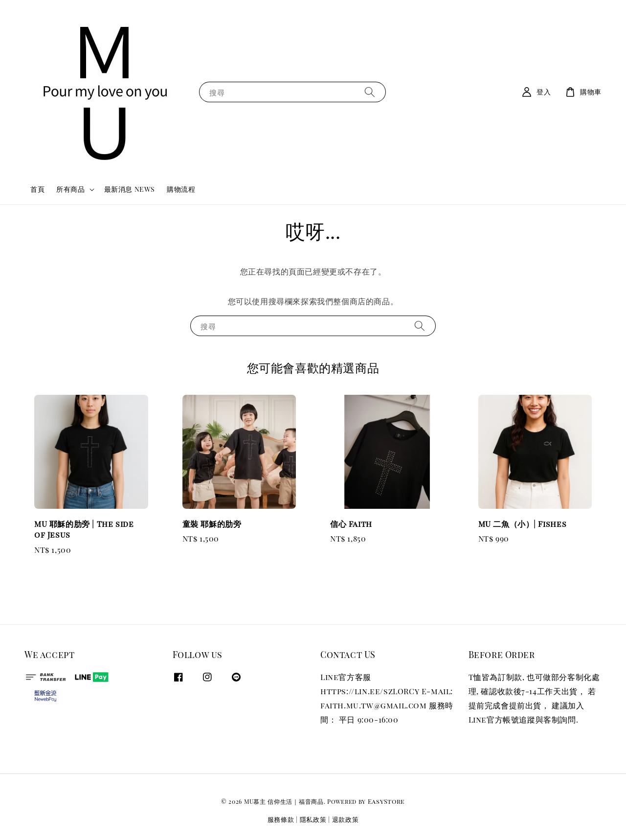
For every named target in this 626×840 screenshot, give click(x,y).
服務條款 (281, 819)
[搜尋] (370, 92)
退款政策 (346, 819)
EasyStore (386, 801)
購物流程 (181, 189)
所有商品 (70, 189)
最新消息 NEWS (130, 189)
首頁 (37, 189)
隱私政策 (313, 819)
